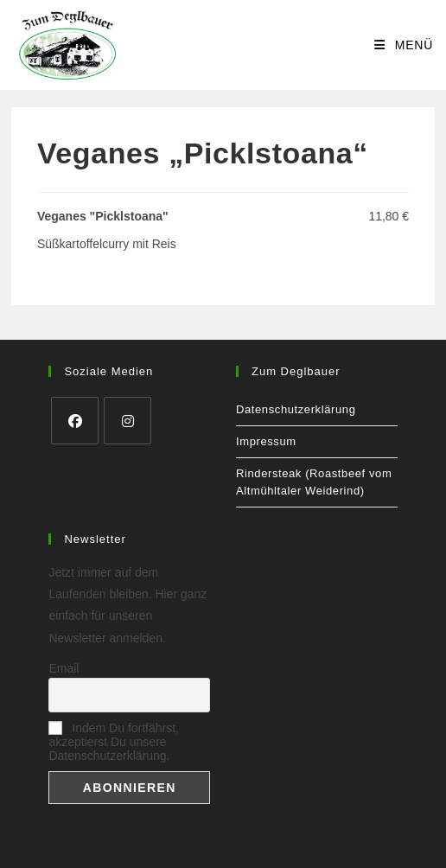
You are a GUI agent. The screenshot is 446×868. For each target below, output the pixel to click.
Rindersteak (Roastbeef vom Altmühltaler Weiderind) (314, 482)
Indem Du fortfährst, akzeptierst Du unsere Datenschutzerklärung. (114, 742)
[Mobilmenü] (404, 45)
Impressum (266, 441)
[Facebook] (75, 421)
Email (64, 668)
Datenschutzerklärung (296, 409)
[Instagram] (127, 421)
